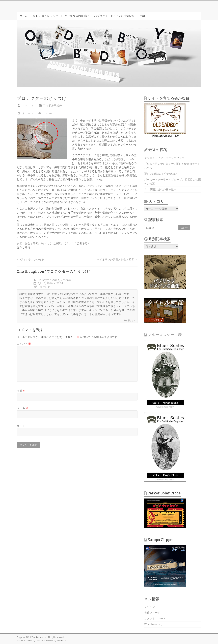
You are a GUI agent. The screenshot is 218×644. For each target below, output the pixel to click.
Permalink (42, 287)
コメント (24, 344)
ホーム (23, 16)
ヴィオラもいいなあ (31, 260)
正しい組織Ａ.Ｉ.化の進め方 (161, 174)
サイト (21, 426)
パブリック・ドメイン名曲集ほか (114, 16)
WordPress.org (153, 624)
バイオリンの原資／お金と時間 (117, 260)
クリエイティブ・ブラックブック (164, 158)
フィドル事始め (52, 105)
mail (142, 16)
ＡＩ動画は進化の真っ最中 (160, 189)
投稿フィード (152, 613)
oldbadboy (27, 105)
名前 (21, 391)
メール (22, 408)
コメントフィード (155, 619)
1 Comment (45, 113)
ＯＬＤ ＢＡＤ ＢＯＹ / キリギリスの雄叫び (61, 16)
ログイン (150, 607)
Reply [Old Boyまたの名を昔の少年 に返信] (132, 321)
